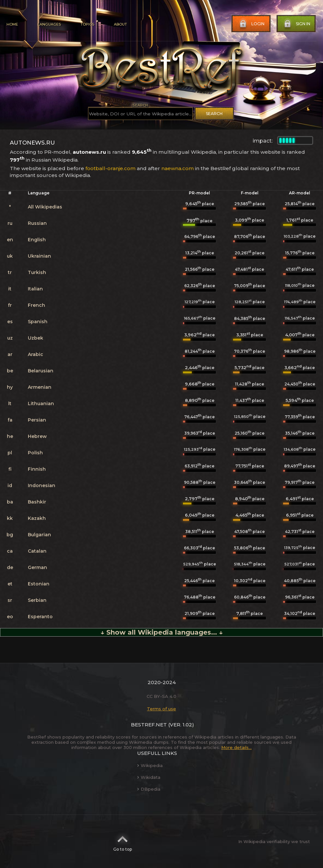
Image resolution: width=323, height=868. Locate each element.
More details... (236, 747)
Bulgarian (39, 535)
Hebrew (37, 436)
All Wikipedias (45, 207)
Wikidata (149, 777)
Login (251, 24)
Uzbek (36, 338)
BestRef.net (149, 725)
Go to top (123, 841)
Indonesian (42, 485)
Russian (37, 223)
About (120, 24)
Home (12, 24)
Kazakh (37, 518)
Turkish (37, 272)
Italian (35, 289)
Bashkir (37, 502)
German (37, 567)
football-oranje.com (110, 168)
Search (214, 114)
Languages (49, 24)
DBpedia (149, 789)
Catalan (37, 551)
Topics (87, 24)
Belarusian (41, 371)
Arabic (36, 354)
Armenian (40, 387)
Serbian (37, 600)
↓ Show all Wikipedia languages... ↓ (162, 632)
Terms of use (161, 709)
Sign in (296, 24)
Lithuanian (41, 404)
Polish (35, 453)
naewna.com (178, 168)
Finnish (37, 469)
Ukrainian (39, 256)
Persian (37, 420)
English (37, 240)
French (36, 305)
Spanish (38, 322)
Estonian (39, 584)
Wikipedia (150, 765)
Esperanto (40, 617)
